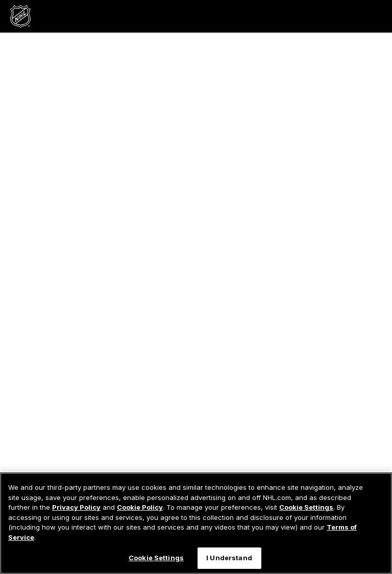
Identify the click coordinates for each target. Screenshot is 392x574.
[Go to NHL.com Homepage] (20, 16)
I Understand (229, 558)
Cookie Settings (306, 507)
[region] (196, 523)
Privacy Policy (76, 507)
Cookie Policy (140, 507)
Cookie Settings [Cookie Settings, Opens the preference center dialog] (156, 558)
